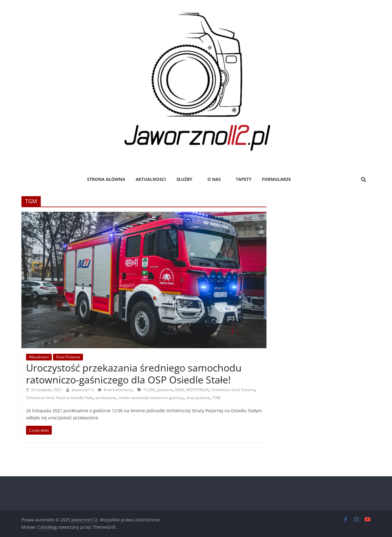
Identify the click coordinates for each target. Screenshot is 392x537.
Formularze (276, 179)
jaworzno (165, 390)
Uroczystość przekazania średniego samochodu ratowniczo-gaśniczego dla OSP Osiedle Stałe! (134, 373)
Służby (184, 179)
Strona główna (106, 179)
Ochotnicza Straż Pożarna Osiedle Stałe (60, 398)
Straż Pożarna (68, 357)
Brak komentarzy (115, 390)
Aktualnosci (151, 179)
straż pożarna (198, 398)
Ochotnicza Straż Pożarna (233, 390)
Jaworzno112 (83, 390)
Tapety (244, 179)
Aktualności (39, 357)
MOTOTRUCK (198, 390)
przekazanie (106, 398)
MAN (179, 390)
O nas (214, 179)
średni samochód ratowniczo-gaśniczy (151, 398)
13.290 (149, 390)
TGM (216, 398)
